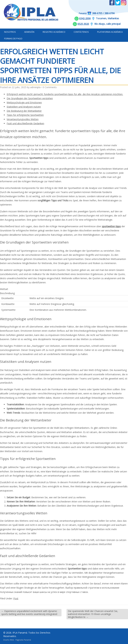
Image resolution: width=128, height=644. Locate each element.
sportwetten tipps (111, 226)
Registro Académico (54, 32)
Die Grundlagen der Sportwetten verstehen (30, 98)
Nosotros (10, 32)
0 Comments (50, 87)
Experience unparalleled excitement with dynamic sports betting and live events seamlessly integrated (29, 613)
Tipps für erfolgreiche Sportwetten (25, 115)
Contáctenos (81, 32)
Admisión (29, 32)
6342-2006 (85, 18)
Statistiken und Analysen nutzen (24, 107)
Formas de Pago (13, 39)
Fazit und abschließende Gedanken (25, 123)
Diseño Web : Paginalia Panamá (17, 640)
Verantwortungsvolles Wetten (23, 119)
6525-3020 (83, 24)
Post (16, 598)
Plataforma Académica (110, 32)
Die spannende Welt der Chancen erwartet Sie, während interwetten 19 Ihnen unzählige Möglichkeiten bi (93, 614)
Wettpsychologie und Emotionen (24, 102)
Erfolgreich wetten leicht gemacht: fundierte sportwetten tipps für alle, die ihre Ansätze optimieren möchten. (65, 94)
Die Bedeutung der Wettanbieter (24, 111)
